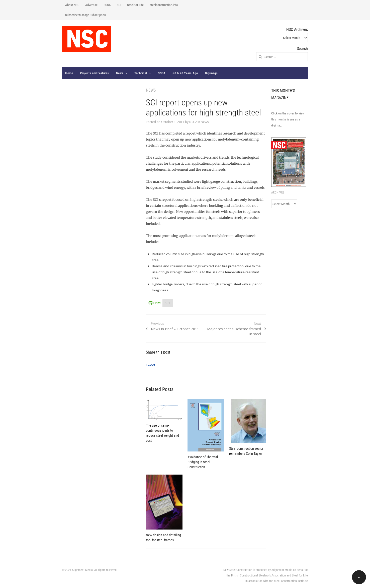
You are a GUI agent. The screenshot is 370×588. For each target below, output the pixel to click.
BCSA (107, 5)
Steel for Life (135, 5)
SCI (119, 5)
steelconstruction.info (164, 5)
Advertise (91, 5)
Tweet (151, 365)
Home (69, 73)
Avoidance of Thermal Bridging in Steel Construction (203, 462)
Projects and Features (94, 73)
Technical (141, 73)
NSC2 (193, 122)
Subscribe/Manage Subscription (85, 15)
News (120, 73)
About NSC (72, 5)
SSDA (162, 73)
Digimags (211, 73)
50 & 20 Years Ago (185, 73)
